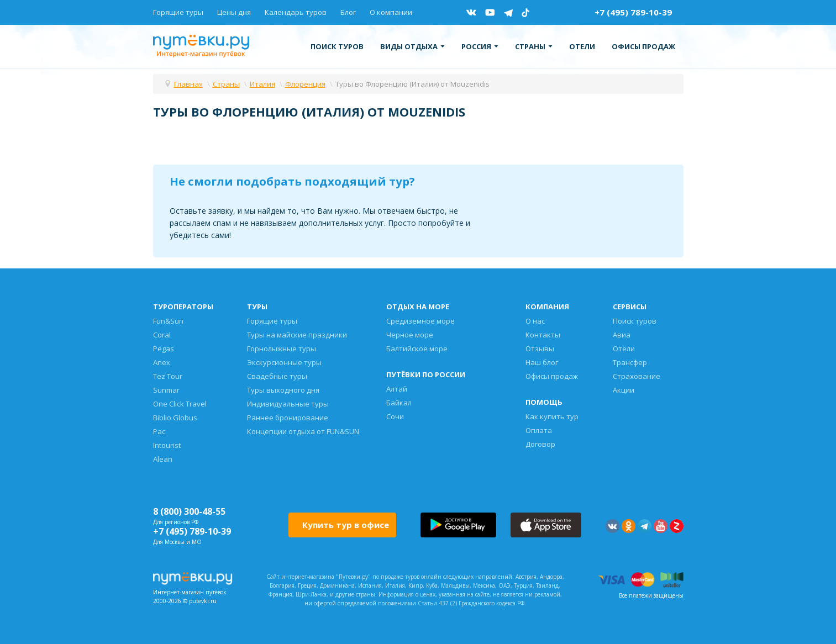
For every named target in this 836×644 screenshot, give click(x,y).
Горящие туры (178, 12)
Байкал (399, 403)
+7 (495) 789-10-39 (633, 12)
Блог (348, 12)
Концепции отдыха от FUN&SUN (303, 431)
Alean (163, 459)
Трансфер (630, 362)
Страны (534, 46)
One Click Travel (180, 404)
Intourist (167, 445)
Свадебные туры (277, 376)
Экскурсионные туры (284, 362)
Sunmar (166, 390)
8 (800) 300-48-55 (189, 511)
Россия (480, 46)
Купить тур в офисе (346, 525)
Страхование (637, 376)
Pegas (164, 349)
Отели (582, 46)
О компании (391, 12)
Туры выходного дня (283, 390)
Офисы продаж (643, 46)
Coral (162, 335)
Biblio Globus (175, 418)
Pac (159, 431)
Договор (540, 444)
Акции (624, 390)
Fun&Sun (168, 321)
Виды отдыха (412, 46)
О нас (535, 321)
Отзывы (540, 349)
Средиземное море (420, 321)
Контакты (543, 335)
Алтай (397, 389)
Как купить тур (552, 416)
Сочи (395, 416)
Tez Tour (168, 376)
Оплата (539, 430)
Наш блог (542, 362)
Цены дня (234, 12)
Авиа (622, 335)
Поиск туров (337, 46)
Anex (162, 362)
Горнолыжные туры (282, 349)
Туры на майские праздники (297, 335)
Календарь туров (296, 12)
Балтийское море (417, 349)
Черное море (410, 335)
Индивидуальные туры (288, 404)
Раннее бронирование (288, 418)
